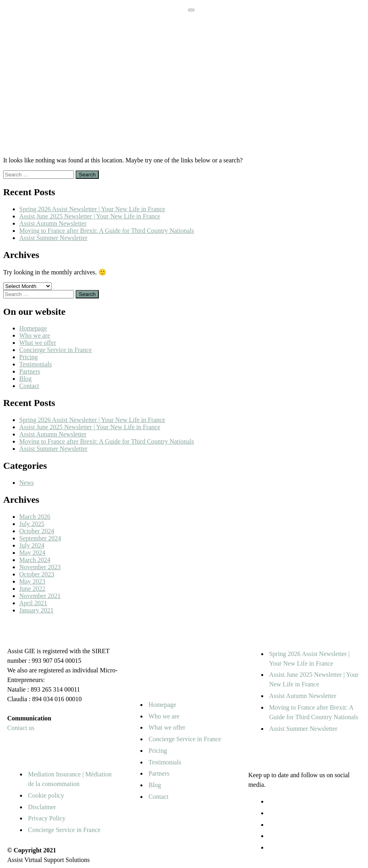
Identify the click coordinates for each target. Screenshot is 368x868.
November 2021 (40, 596)
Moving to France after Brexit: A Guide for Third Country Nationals (107, 231)
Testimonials (36, 364)
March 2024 (35, 560)
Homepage (33, 328)
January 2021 (36, 610)
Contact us (21, 728)
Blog (25, 379)
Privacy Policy (47, 818)
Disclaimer (42, 807)
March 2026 (35, 517)
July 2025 (32, 524)
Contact (29, 386)
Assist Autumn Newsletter (53, 223)
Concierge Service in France (55, 350)
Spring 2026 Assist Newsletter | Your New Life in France (92, 209)
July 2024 (32, 545)
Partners (30, 371)
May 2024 (32, 553)
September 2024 (40, 538)
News (26, 483)
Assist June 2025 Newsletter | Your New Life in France (90, 216)
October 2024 (37, 531)
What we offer (38, 343)
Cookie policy (46, 795)
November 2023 (40, 567)
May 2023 (32, 581)
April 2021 (33, 603)
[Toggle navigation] (191, 10)
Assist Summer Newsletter (53, 238)
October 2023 (37, 574)
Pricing (28, 357)
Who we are (35, 335)
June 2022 (32, 589)
